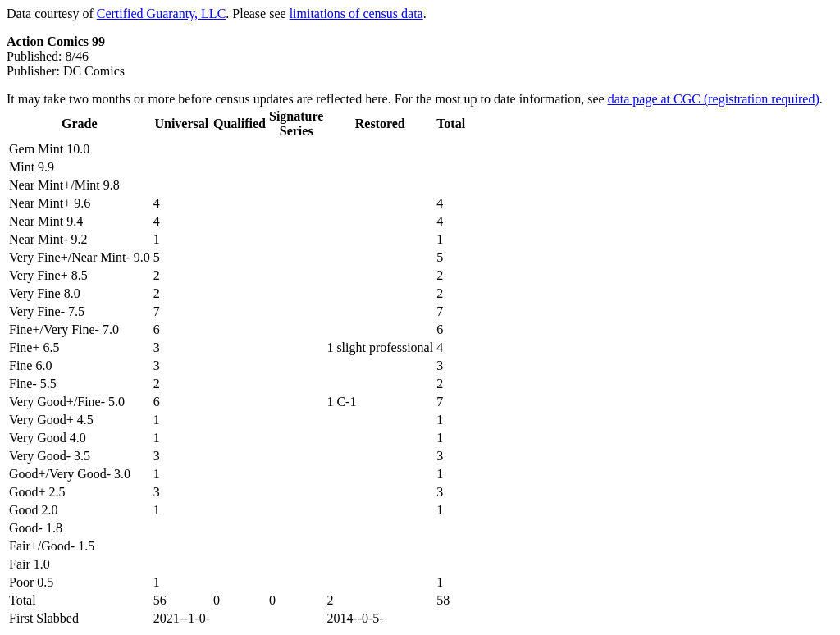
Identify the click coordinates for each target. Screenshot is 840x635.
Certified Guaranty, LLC (162, 14)
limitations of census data (356, 14)
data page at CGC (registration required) (714, 99)
